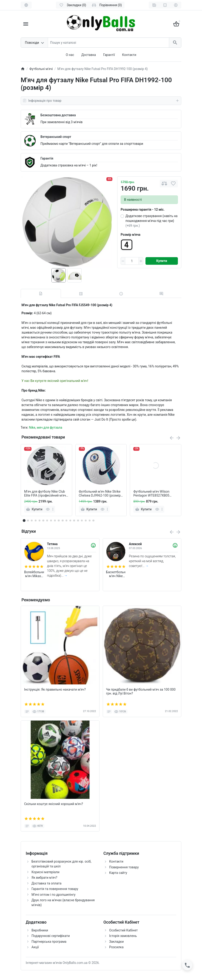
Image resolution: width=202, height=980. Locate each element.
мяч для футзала (50, 427)
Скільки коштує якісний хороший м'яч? (54, 804)
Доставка (89, 55)
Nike (32, 427)
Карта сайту (118, 873)
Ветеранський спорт (56, 137)
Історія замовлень (123, 936)
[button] (28, 521)
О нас (70, 55)
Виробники (40, 930)
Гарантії (109, 55)
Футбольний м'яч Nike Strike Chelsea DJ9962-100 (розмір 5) (100, 494)
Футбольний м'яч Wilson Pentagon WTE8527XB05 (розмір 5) (151, 494)
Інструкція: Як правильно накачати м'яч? (55, 689)
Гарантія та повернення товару (55, 889)
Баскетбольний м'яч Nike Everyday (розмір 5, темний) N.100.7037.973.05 (116, 574)
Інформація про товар (101, 101)
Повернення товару (124, 867)
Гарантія (47, 158)
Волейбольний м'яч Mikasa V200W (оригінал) (34, 574)
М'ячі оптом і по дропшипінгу (53, 895)
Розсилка (116, 947)
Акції (35, 947)
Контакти (129, 55)
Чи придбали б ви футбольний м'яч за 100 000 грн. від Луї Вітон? (141, 691)
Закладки (116, 942)
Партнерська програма (49, 942)
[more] (53, 509)
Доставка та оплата (46, 883)
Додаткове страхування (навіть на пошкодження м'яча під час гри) (151, 221)
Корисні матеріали (46, 872)
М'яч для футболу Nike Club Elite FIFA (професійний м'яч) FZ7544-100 (46, 494)
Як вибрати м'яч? (44, 878)
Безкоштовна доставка (58, 115)
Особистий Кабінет (123, 930)
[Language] (26, 5)
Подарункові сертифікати (51, 936)
